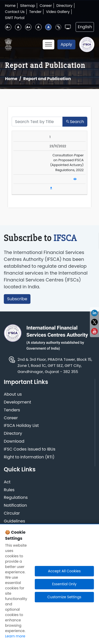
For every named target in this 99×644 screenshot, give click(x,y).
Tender (35, 12)
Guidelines (14, 521)
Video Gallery (58, 12)
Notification (15, 506)
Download (14, 441)
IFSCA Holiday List (21, 426)
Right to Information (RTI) (29, 457)
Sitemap (28, 6)
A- (8, 27)
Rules (9, 490)
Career (46, 6)
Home (10, 6)
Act (7, 482)
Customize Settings (64, 597)
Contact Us (15, 12)
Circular (12, 513)
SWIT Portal (15, 18)
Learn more (15, 636)
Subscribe (17, 299)
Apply (66, 44)
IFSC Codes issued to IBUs (30, 449)
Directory (64, 6)
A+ (28, 27)
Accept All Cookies (64, 571)
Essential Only (64, 584)
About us (13, 394)
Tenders (12, 410)
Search (75, 122)
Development (18, 402)
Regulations (16, 498)
